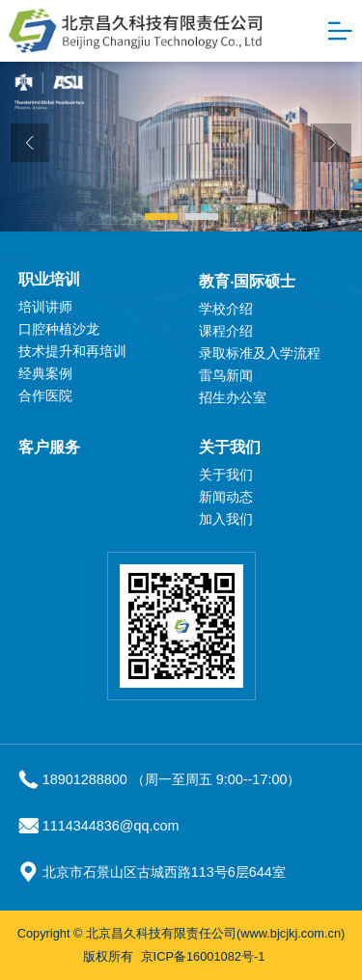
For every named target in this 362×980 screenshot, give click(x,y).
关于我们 (230, 447)
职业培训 (49, 279)
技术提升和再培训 (72, 351)
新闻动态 (226, 497)
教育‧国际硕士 (247, 281)
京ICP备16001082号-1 (203, 956)
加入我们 (226, 519)
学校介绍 (226, 309)
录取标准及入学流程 (260, 353)
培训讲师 (45, 307)
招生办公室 (233, 397)
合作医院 (45, 395)
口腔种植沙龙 (59, 329)
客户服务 (49, 447)
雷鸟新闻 (226, 375)
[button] (161, 217)
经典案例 (45, 373)
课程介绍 (226, 331)
